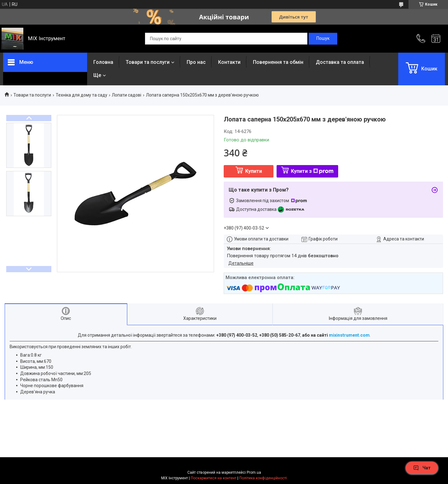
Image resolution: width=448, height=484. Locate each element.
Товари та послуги (148, 62)
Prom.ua (254, 472)
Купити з (312, 171)
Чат (422, 468)
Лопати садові (126, 95)
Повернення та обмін (278, 62)
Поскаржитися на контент (214, 478)
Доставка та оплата (340, 62)
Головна (103, 62)
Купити (254, 171)
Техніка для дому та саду (82, 95)
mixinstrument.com (349, 335)
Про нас (196, 62)
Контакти (229, 62)
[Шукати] (323, 39)
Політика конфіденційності (263, 478)
